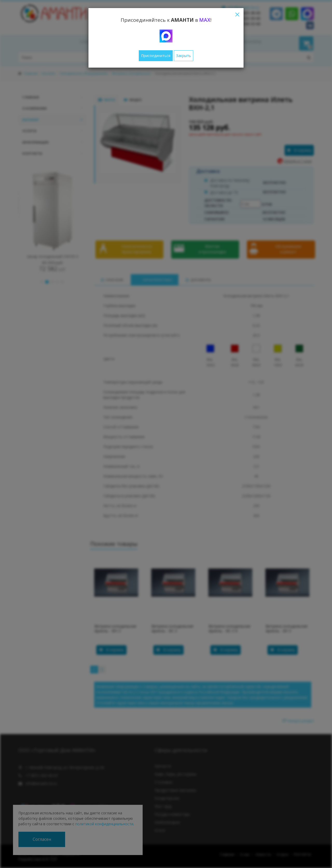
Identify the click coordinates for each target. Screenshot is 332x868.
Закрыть (184, 56)
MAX (205, 20)
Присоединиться (156, 56)
